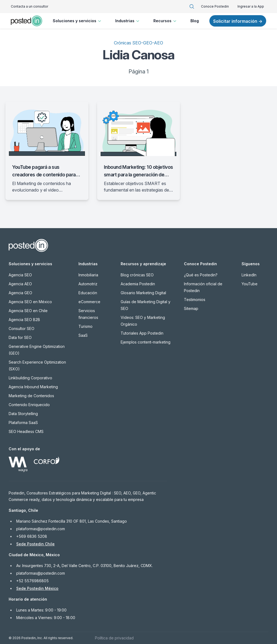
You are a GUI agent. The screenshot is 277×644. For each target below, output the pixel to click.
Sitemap (191, 308)
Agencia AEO (20, 284)
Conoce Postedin (215, 6)
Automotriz (88, 284)
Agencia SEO (20, 275)
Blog (195, 21)
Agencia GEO (20, 293)
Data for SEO (20, 337)
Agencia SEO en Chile (28, 311)
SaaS (83, 335)
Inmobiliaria (88, 275)
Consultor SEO (22, 329)
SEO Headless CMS (26, 431)
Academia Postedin (138, 284)
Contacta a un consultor (29, 6)
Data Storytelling (23, 414)
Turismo (85, 326)
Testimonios (195, 300)
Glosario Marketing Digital (143, 293)
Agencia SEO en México (30, 302)
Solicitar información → (238, 21)
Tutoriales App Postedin (142, 333)
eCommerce (89, 302)
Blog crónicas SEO (137, 275)
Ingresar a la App (251, 6)
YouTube (250, 284)
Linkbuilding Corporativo (30, 378)
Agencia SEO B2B (24, 320)
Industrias (128, 21)
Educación (88, 293)
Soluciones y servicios (78, 21)
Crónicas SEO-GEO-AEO (138, 43)
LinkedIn (249, 275)
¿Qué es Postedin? (201, 275)
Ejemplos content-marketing (146, 342)
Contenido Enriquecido (29, 405)
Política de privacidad (114, 638)
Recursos (165, 21)
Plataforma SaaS (23, 423)
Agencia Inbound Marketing (33, 387)
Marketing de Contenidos (31, 396)
